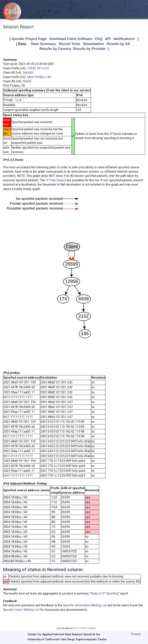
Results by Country (55, 49)
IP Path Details (56, 180)
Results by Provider (89, 49)
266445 (28, 73)
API (108, 39)
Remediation (93, 44)
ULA (18, 100)
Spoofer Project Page (29, 39)
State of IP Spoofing (104, 593)
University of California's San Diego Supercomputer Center (67, 639)
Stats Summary (43, 44)
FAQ (99, 39)
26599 (27, 81)
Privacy (136, 634)
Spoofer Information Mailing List (85, 605)
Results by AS (118, 44)
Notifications (124, 39)
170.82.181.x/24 (38, 68)
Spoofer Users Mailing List (21, 610)
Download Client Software (71, 39)
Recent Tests (69, 44)
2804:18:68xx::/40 (39, 77)
